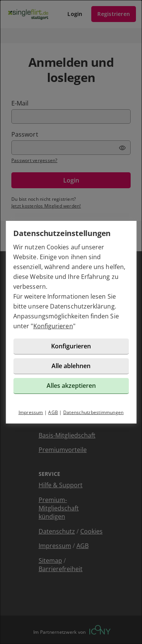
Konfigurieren (53, 326)
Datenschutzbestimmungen (94, 412)
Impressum (31, 412)
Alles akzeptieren (71, 386)
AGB (53, 412)
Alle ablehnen (71, 366)
